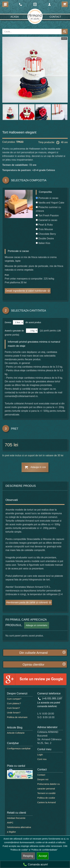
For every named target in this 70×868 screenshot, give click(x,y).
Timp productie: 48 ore (53, 142)
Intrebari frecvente (16, 818)
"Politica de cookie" (19, 850)
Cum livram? (13, 708)
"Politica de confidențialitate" (44, 850)
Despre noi (43, 779)
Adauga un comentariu (37, 625)
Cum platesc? (14, 703)
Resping (28, 856)
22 (42, 331)
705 (9, 445)
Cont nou (42, 759)
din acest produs (33, 322)
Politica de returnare (17, 717)
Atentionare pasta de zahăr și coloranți (27, 602)
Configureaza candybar (19, 748)
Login (40, 755)
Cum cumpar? (14, 699)
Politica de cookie (46, 798)
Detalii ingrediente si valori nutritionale (26, 291)
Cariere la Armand (46, 802)
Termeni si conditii (46, 793)
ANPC (10, 823)
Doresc (8, 322)
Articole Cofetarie (16, 733)
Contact (55, 17)
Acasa (15, 17)
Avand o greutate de (14, 331)
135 (59, 331)
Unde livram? (14, 713)
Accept (43, 856)
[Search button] (65, 32)
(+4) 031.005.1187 (50, 698)
